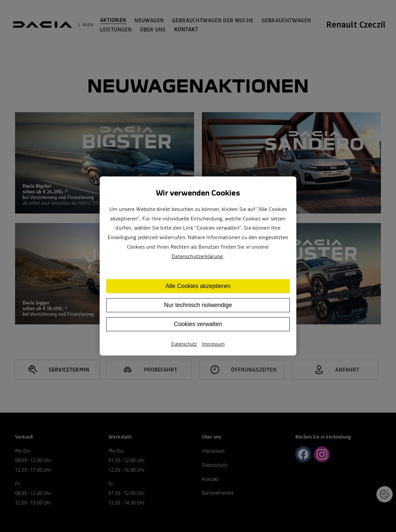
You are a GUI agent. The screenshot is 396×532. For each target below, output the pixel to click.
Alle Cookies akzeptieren (198, 286)
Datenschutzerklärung (197, 256)
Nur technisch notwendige (198, 305)
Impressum (213, 344)
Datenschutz (184, 344)
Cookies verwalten (198, 324)
